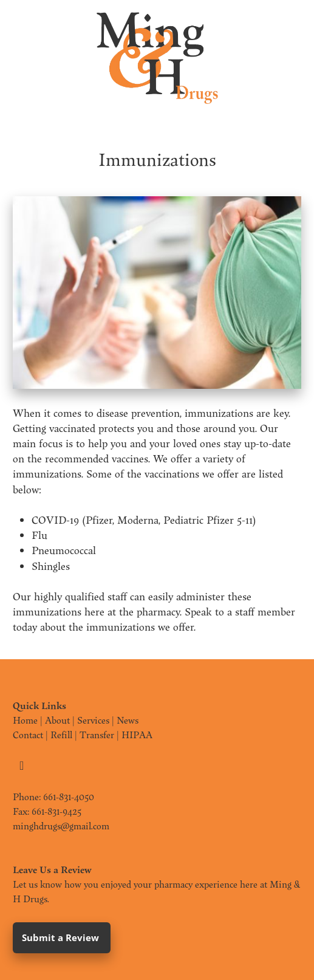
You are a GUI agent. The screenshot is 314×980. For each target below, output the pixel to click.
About (57, 720)
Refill (61, 735)
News (128, 720)
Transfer (97, 735)
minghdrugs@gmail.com (61, 826)
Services (93, 720)
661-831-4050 (69, 797)
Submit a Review (62, 937)
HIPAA (137, 735)
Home (25, 720)
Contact (28, 735)
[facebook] (22, 766)
